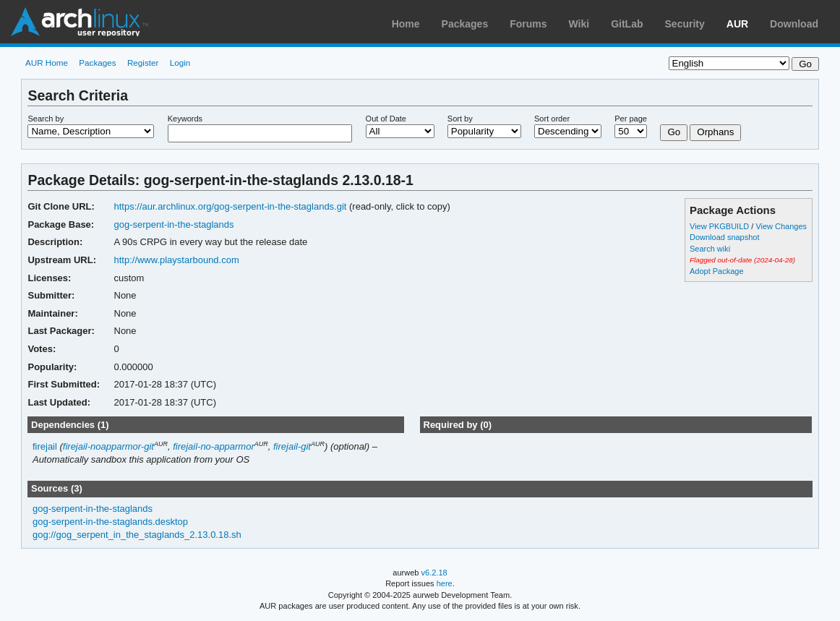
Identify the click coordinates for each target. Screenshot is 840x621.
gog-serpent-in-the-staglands (174, 224)
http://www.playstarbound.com (177, 260)
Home (406, 24)
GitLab (627, 24)
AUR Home (47, 63)
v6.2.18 (434, 573)
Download (794, 24)
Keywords (185, 119)
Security (685, 24)
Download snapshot (724, 237)
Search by (46, 119)
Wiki (579, 24)
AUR (737, 24)
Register (143, 63)
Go (674, 132)
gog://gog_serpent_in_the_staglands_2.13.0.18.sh (137, 535)
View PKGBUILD (720, 226)
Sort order (552, 119)
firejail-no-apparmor (214, 446)
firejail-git (292, 446)
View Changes (781, 226)
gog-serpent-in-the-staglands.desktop (110, 522)
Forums (528, 24)
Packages (465, 24)
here (445, 583)
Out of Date (386, 119)
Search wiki (710, 249)
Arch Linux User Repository (80, 22)
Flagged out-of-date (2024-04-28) (742, 260)
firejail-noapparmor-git (108, 446)
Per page (631, 119)
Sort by (460, 119)
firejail (45, 446)
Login (180, 63)
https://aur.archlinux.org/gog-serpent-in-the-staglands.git (231, 206)
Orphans (715, 132)
